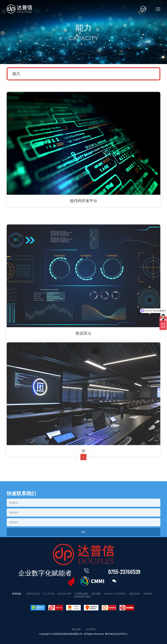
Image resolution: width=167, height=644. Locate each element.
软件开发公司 (33, 594)
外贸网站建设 (81, 594)
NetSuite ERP (64, 594)
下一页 (90, 467)
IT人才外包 (49, 594)
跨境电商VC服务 (82, 597)
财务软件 (148, 594)
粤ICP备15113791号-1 (116, 634)
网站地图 (76, 629)
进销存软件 (135, 594)
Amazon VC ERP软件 (115, 594)
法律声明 (91, 629)
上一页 (77, 467)
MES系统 (96, 594)
